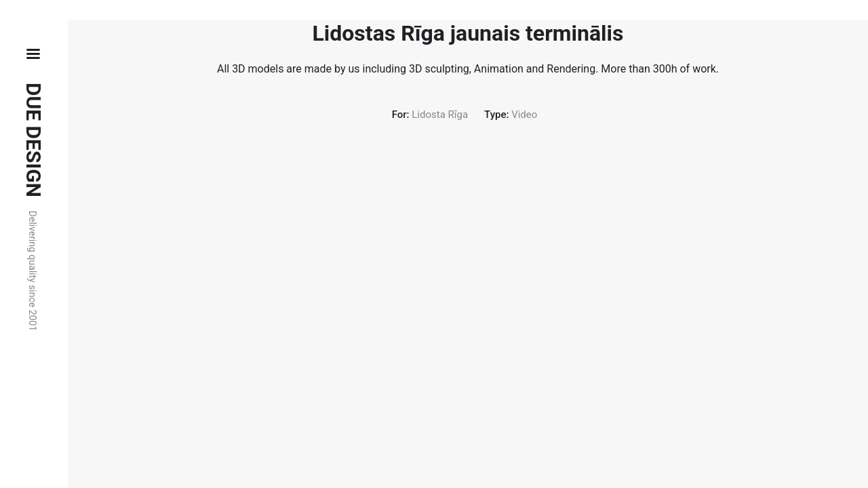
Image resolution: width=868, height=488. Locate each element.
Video (524, 115)
